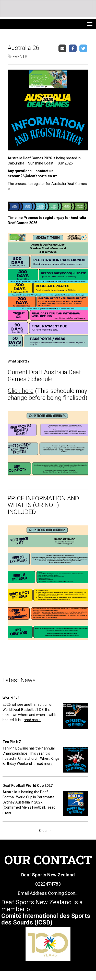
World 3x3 (11, 698)
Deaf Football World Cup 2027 (28, 786)
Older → (46, 831)
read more (32, 720)
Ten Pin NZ (12, 742)
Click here (21, 391)
